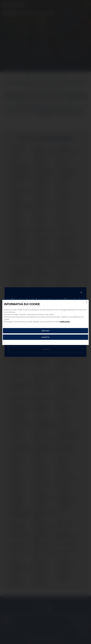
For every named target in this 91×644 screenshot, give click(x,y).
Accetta (45, 337)
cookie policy (65, 322)
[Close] (87, 302)
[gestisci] (45, 331)
